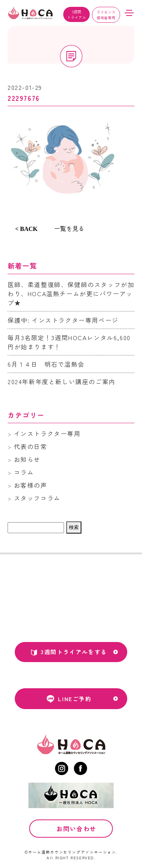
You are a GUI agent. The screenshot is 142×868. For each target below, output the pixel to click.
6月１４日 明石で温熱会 (46, 364)
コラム (24, 472)
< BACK (26, 229)
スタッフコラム (37, 498)
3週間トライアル (76, 14)
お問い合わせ (76, 829)
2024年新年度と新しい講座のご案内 (62, 381)
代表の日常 (31, 446)
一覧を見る (69, 228)
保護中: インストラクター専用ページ (63, 320)
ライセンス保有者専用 (106, 15)
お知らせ (27, 459)
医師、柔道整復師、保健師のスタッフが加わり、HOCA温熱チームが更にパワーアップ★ (71, 294)
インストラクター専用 (47, 433)
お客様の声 (31, 485)
